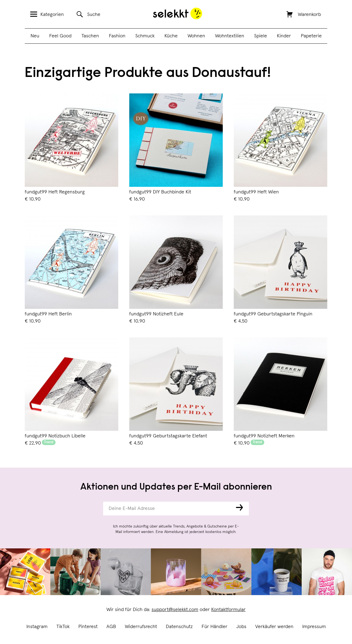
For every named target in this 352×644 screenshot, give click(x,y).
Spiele (261, 36)
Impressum (314, 627)
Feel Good (60, 36)
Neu (35, 36)
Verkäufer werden (274, 627)
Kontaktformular (228, 610)
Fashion (117, 36)
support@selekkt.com (175, 610)
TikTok (63, 627)
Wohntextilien (230, 36)
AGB (111, 627)
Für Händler (215, 627)
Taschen (90, 36)
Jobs (241, 627)
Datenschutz (179, 627)
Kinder (284, 36)
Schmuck (145, 36)
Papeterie (311, 36)
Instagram (37, 627)
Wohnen (196, 36)
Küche (171, 36)
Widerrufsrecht (141, 627)
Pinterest (88, 627)
